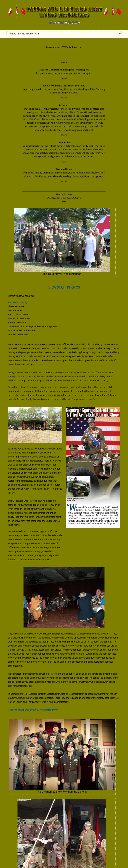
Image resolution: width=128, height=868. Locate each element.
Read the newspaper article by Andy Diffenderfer (33, 710)
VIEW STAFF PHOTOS (64, 287)
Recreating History (18, 302)
